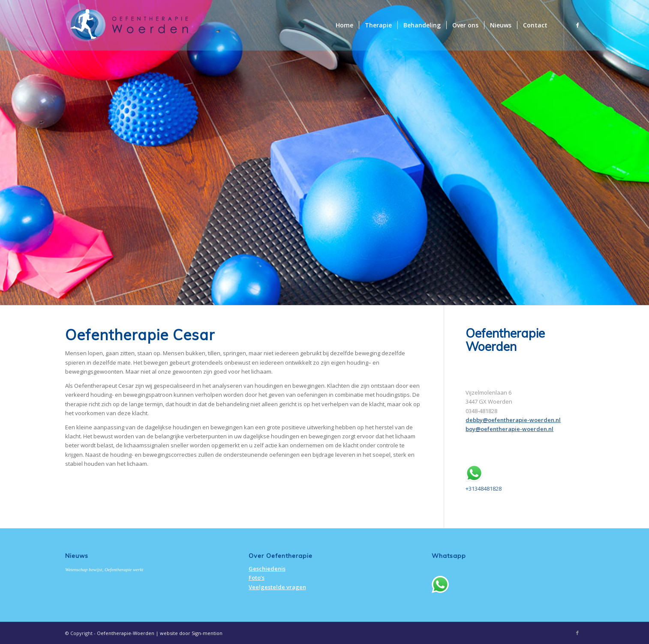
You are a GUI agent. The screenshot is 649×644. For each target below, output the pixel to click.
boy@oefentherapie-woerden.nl (509, 429)
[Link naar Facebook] (577, 25)
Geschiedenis (267, 569)
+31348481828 (484, 488)
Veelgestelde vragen (277, 587)
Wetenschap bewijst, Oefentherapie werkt (104, 569)
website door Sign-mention (191, 633)
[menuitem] (344, 25)
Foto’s (257, 578)
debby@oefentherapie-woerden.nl (513, 420)
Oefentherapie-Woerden (126, 633)
